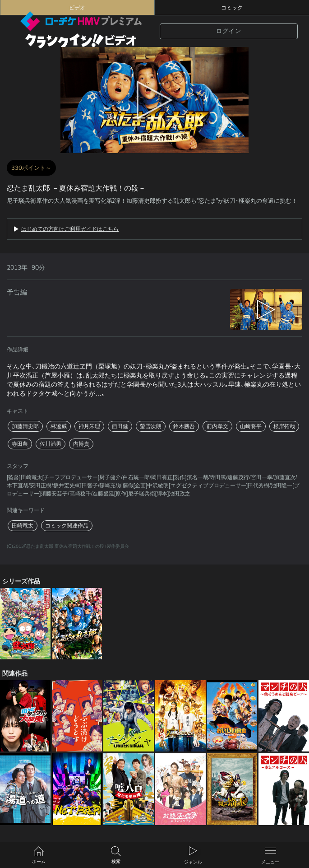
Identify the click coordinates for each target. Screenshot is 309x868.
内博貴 (81, 444)
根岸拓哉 (284, 426)
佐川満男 (51, 444)
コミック (232, 8)
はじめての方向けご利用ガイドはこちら (70, 229)
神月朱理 (89, 426)
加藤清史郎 (25, 426)
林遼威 (59, 426)
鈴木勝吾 (184, 426)
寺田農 (20, 444)
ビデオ (77, 8)
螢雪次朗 (151, 426)
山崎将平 (251, 426)
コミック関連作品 (67, 526)
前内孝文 (217, 426)
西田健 (120, 426)
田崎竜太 (23, 526)
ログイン (229, 31)
